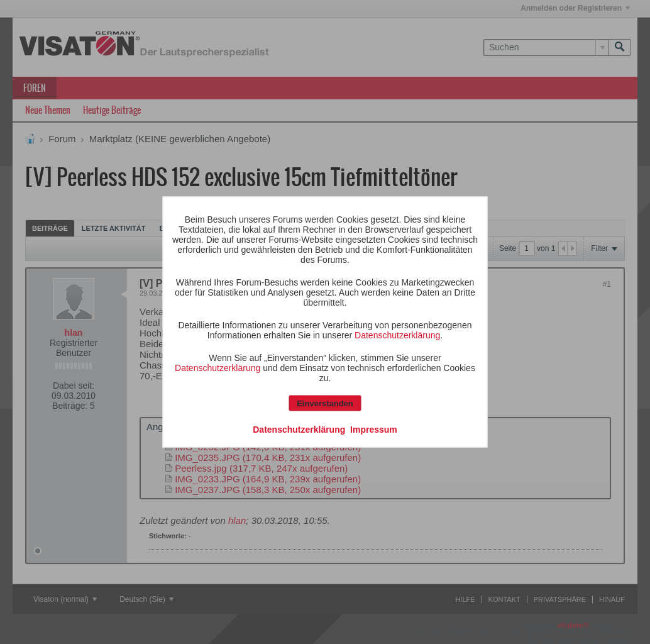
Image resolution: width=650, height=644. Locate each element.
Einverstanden (325, 403)
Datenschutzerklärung (397, 335)
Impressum (374, 430)
